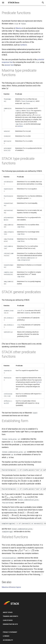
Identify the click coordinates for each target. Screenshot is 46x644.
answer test (9, 65)
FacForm (37, 382)
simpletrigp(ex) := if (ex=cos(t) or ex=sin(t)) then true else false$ (24, 524)
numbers (24, 45)
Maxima (19, 28)
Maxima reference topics (11, 588)
